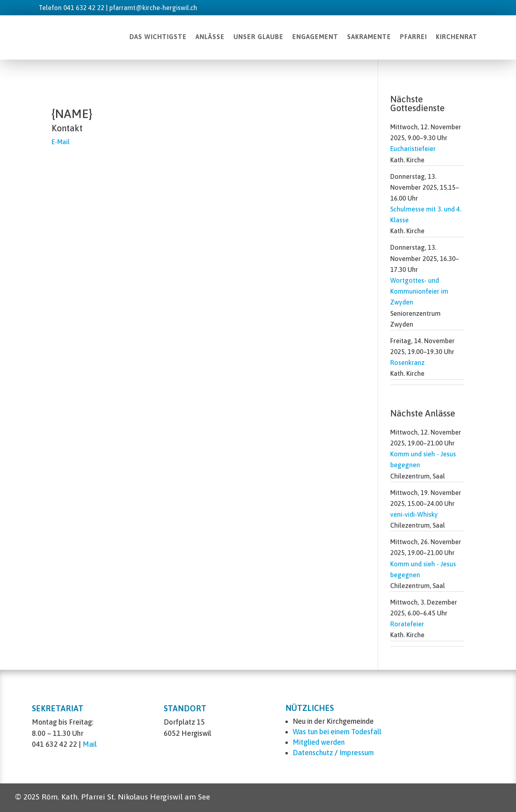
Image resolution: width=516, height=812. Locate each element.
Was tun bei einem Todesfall (337, 732)
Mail (90, 744)
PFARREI (413, 37)
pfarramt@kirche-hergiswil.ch (153, 8)
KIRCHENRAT (457, 37)
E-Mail (61, 142)
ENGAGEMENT (315, 37)
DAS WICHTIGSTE (158, 37)
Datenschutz (313, 753)
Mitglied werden (319, 742)
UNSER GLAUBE (258, 37)
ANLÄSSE (210, 37)
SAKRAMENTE (369, 37)
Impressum (357, 753)
